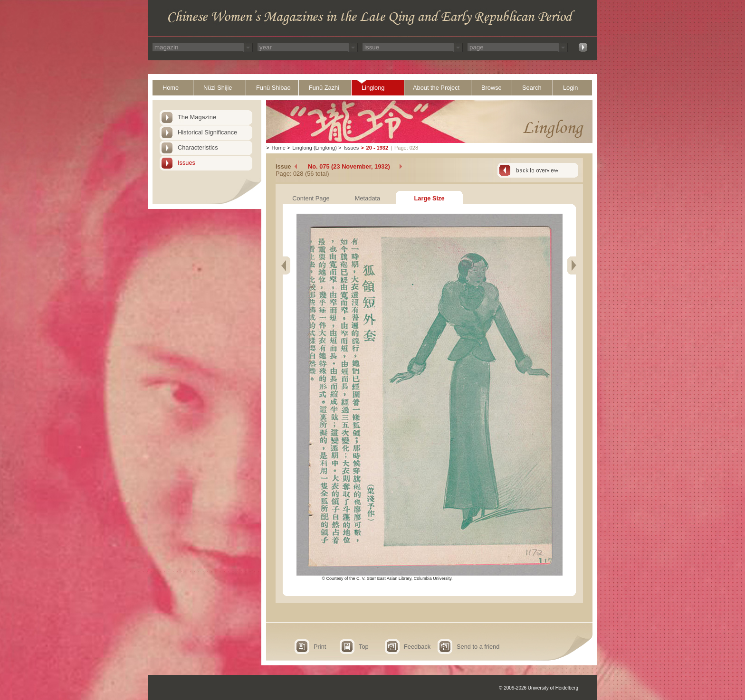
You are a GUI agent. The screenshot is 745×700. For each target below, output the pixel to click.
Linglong (373, 88)
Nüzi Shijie (218, 88)
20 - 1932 (377, 148)
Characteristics (198, 147)
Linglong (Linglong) (315, 148)
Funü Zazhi (324, 88)
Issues (186, 163)
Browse (492, 88)
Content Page (311, 198)
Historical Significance (207, 132)
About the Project (436, 88)
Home (171, 88)
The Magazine (197, 117)
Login (570, 88)
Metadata (368, 198)
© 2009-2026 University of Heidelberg (539, 688)
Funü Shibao (273, 88)
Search (532, 88)
